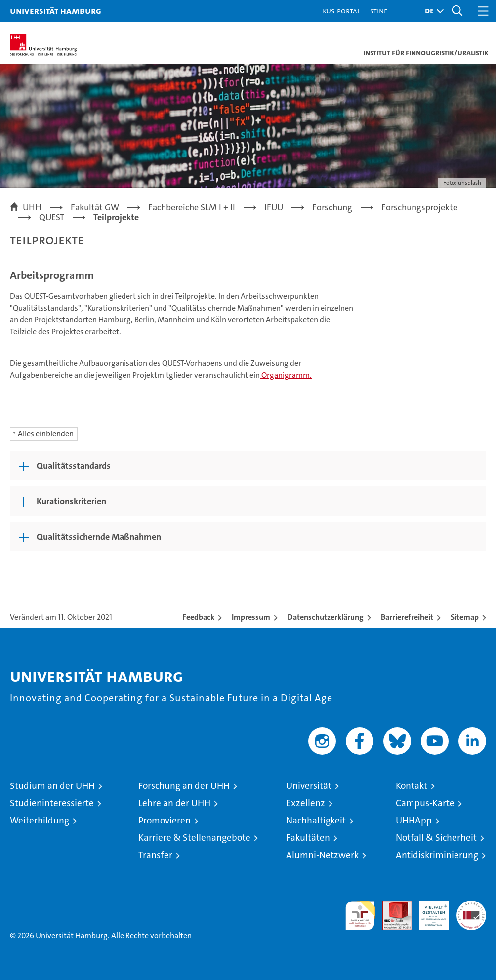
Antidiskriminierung (437, 855)
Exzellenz (306, 803)
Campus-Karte (425, 803)
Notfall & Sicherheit (436, 838)
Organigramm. (286, 375)
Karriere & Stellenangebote (194, 838)
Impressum (251, 617)
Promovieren (165, 820)
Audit (392, 906)
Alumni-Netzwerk (322, 855)
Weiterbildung (40, 820)
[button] (432, 11)
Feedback (198, 617)
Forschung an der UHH (184, 786)
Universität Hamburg (56, 11)
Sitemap (465, 617)
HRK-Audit (429, 911)
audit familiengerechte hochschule (360, 915)
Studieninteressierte (52, 803)
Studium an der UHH (52, 786)
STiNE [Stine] (379, 11)
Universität (309, 786)
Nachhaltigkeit (316, 820)
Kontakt (412, 786)
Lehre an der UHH (174, 803)
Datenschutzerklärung (326, 617)
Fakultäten (308, 838)
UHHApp (414, 820)
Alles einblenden (46, 434)
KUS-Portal (341, 11)
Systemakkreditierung (471, 906)
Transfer (155, 855)
